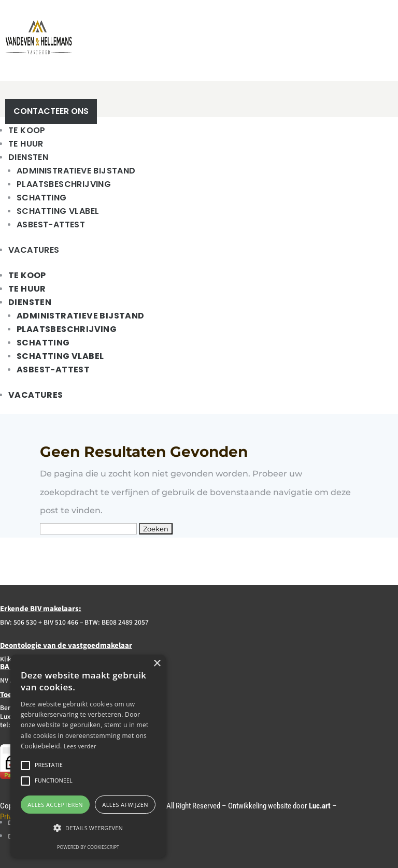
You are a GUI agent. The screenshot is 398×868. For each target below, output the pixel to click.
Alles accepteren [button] (55, 805)
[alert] (88, 756)
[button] (88, 828)
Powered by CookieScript (88, 847)
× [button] (157, 664)
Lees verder (80, 746)
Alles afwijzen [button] (125, 805)
